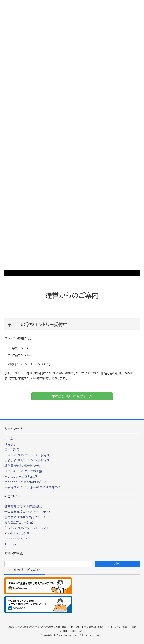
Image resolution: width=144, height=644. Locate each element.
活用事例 (10, 444)
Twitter (10, 544)
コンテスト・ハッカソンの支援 (23, 471)
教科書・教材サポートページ (23, 466)
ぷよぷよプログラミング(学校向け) (28, 460)
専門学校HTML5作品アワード (25, 517)
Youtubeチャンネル (18, 533)
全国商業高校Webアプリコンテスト (28, 512)
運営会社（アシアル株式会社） (23, 506)
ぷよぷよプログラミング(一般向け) (28, 455)
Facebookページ (17, 539)
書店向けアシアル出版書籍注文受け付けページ (35, 487)
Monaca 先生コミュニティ (22, 477)
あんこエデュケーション (20, 522)
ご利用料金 (12, 450)
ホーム (9, 439)
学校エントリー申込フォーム (72, 396)
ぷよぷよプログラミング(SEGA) (26, 528)
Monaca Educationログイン (25, 482)
